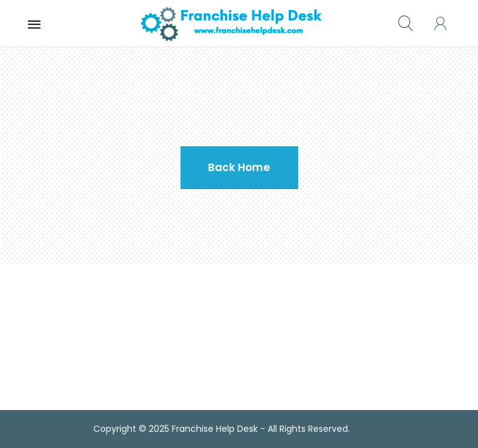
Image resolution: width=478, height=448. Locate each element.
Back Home (239, 167)
